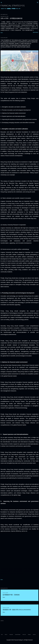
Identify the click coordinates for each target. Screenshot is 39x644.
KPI (19, 9)
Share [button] (2, 33)
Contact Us (34, 635)
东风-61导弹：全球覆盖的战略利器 (11, 18)
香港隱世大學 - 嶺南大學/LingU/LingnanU (17, 610)
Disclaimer (29, 635)
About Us (3, 9)
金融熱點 (8, 9)
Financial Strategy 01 (13, 5)
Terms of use (24, 635)
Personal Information (18, 635)
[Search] (38, 2)
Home (2, 635)
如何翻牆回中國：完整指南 (11, 595)
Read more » (36, 32)
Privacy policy (11, 635)
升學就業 (13, 9)
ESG (17, 9)
